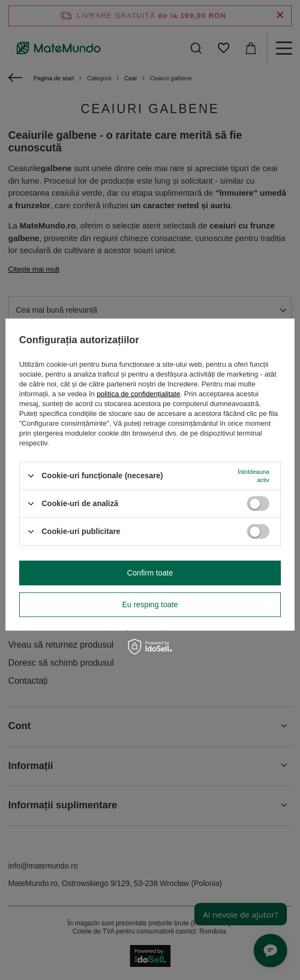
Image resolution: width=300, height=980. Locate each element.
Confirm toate (150, 573)
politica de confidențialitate (139, 393)
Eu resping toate (150, 605)
